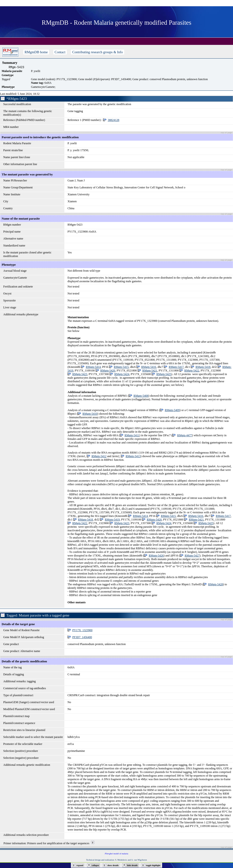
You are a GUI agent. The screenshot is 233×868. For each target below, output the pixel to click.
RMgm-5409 (172, 411)
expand (80, 865)
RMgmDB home (36, 52)
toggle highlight (153, 865)
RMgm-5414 (93, 368)
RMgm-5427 (192, 556)
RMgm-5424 (122, 375)
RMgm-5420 (108, 371)
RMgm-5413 (133, 457)
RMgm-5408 (141, 396)
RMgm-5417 (176, 368)
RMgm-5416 (149, 368)
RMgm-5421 (150, 371)
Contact (60, 52)
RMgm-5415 (121, 368)
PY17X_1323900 (82, 631)
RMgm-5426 (156, 556)
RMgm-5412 (99, 457)
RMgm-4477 (184, 436)
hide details (132, 865)
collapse (95, 865)
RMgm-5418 (203, 368)
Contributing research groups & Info (97, 52)
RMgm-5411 (132, 436)
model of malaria (116, 854)
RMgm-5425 (164, 375)
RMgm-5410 (90, 414)
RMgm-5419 (112, 520)
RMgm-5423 (80, 375)
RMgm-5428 (215, 585)
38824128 (114, 121)
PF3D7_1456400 (82, 638)
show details (113, 865)
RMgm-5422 (192, 371)
